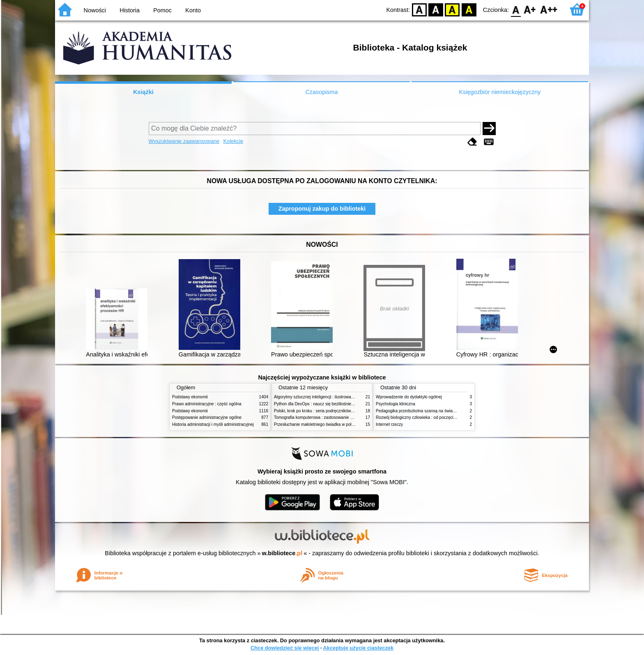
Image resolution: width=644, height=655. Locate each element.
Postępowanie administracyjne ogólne (207, 417)
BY (469, 9)
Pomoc (162, 10)
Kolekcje (233, 141)
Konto (193, 10)
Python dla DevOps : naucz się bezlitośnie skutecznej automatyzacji (336, 404)
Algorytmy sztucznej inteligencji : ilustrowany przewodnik (326, 397)
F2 (549, 9)
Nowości (95, 10)
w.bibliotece (282, 553)
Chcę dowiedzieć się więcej (285, 648)
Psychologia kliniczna (396, 404)
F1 (530, 9)
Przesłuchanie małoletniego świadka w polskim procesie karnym (333, 424)
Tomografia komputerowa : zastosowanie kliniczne (320, 417)
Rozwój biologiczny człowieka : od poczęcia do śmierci (426, 417)
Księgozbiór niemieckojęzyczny (500, 92)
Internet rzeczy (389, 424)
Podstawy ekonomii (190, 397)
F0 (516, 9)
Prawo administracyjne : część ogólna (207, 404)
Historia (130, 10)
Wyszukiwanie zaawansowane (184, 141)
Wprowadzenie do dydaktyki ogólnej (409, 397)
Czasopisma (321, 92)
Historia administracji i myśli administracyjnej (213, 424)
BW (436, 9)
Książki (143, 92)
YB (452, 9)
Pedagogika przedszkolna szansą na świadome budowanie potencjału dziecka (448, 411)
